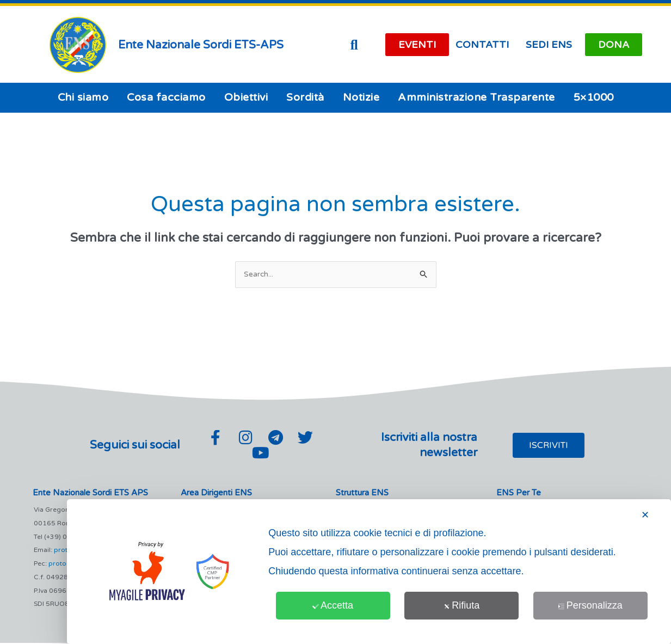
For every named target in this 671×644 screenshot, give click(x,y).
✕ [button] (645, 515)
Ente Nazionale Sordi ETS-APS (201, 45)
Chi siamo (83, 97)
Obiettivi (246, 97)
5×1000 (594, 97)
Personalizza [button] (590, 605)
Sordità (305, 97)
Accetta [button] (333, 605)
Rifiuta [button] (461, 605)
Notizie (361, 97)
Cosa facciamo (166, 97)
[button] (354, 45)
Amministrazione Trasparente (476, 97)
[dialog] (369, 572)
